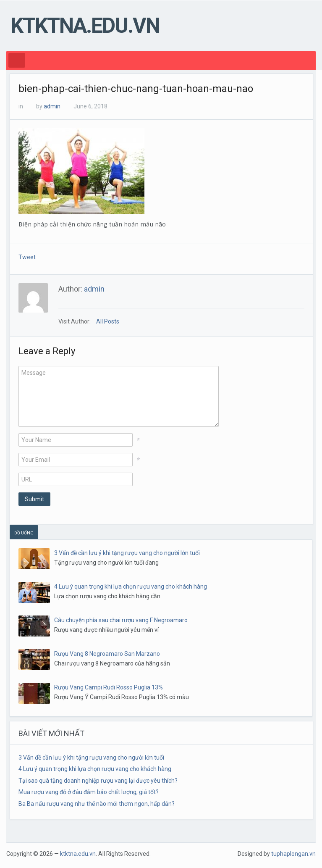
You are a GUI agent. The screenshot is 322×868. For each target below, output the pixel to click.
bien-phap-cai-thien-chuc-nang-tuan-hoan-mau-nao (136, 89)
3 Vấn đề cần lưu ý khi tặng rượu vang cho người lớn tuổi (127, 553)
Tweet (27, 257)
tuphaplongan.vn (293, 854)
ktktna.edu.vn (85, 26)
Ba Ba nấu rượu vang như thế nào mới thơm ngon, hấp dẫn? (97, 804)
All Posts (108, 321)
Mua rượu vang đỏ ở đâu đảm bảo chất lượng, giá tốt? (89, 792)
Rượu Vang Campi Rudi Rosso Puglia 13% (109, 687)
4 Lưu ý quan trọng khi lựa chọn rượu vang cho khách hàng (131, 587)
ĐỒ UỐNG (24, 533)
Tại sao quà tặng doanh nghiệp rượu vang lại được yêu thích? (98, 781)
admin (52, 106)
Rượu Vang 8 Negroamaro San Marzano (107, 654)
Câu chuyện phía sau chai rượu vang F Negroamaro (121, 620)
